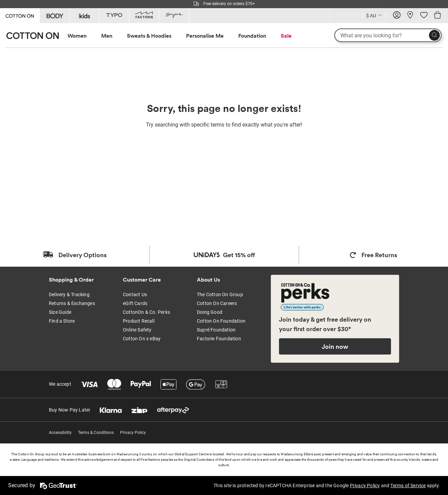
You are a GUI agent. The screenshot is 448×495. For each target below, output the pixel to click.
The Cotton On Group (220, 294)
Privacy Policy (133, 433)
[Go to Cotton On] (20, 15)
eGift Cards (135, 303)
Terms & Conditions (96, 433)
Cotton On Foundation (221, 321)
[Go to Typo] (114, 16)
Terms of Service (408, 486)
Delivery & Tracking (69, 294)
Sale (286, 36)
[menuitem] (83, 36)
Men (107, 36)
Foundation (252, 36)
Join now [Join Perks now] (335, 346)
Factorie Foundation (219, 339)
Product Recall (139, 321)
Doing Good (210, 312)
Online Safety (137, 330)
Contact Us (135, 294)
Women (77, 36)
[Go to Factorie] (144, 16)
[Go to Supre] (174, 16)
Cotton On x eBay (142, 339)
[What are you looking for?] (388, 35)
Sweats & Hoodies (149, 36)
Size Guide (60, 312)
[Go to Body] (54, 16)
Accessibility (60, 433)
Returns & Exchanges (72, 303)
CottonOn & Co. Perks (146, 312)
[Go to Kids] (84, 16)
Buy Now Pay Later (70, 410)
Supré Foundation (216, 330)
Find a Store (62, 321)
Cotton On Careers (217, 303)
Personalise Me (205, 36)
